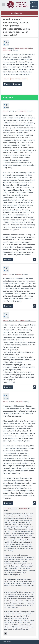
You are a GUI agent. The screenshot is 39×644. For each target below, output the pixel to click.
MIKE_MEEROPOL (23, 509)
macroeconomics (16, 79)
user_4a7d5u (19, 402)
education (7, 79)
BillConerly (19, 274)
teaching (24, 79)
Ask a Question (16, 13)
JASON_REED (7, 50)
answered (6, 111)
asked (5, 48)
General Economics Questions (23, 48)
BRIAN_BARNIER (20, 320)
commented (7, 509)
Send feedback (6, 642)
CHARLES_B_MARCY (21, 111)
